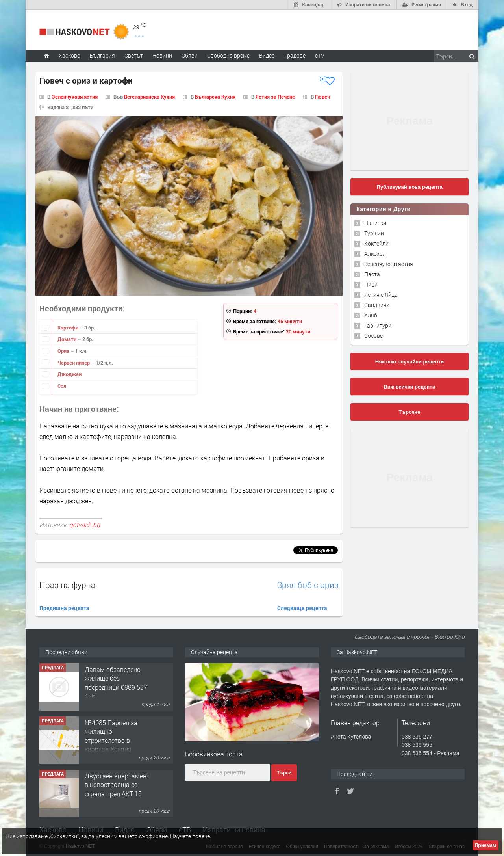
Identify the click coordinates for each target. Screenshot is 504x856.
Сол (62, 386)
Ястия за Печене (275, 97)
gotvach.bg (85, 525)
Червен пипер (74, 363)
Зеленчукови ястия (75, 97)
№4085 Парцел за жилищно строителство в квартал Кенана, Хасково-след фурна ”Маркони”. (115, 745)
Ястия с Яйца (381, 295)
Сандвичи (377, 305)
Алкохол (375, 254)
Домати (68, 339)
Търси (284, 773)
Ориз (64, 351)
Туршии (374, 233)
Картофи (69, 328)
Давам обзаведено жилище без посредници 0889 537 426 (116, 683)
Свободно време (228, 55)
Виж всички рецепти (409, 387)
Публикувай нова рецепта (409, 187)
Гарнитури (378, 325)
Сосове (373, 336)
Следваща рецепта (302, 608)
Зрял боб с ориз (308, 585)
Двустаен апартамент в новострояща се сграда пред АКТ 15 (117, 785)
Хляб (371, 315)
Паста (372, 274)
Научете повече (190, 836)
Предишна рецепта (64, 608)
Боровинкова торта (214, 754)
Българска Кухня (215, 97)
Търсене (410, 412)
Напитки (375, 223)
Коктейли (376, 243)
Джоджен (69, 374)
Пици (371, 284)
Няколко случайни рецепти (409, 362)
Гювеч (322, 97)
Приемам (485, 845)
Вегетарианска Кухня (149, 97)
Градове (295, 55)
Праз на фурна (67, 585)
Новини (162, 55)
